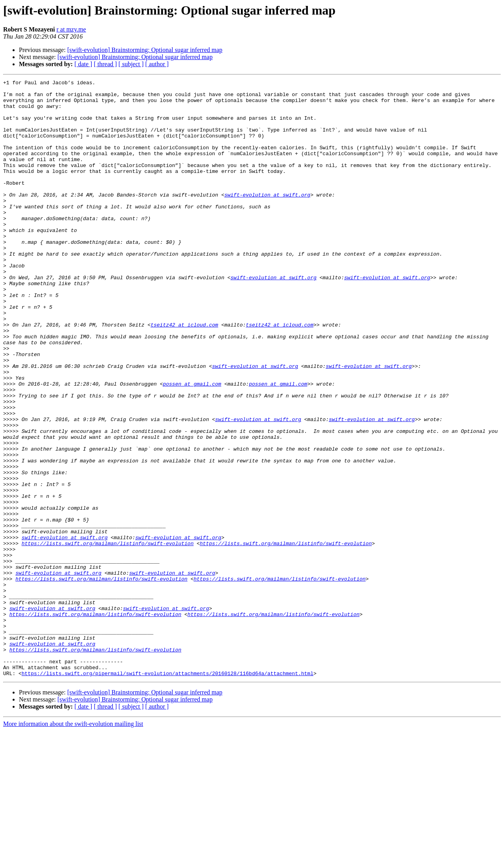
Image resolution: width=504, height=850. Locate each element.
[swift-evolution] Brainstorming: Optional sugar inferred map (145, 50)
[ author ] (157, 64)
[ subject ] (131, 64)
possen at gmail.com (192, 445)
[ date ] (83, 64)
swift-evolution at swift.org (267, 218)
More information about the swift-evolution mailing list (73, 843)
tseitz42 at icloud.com (184, 374)
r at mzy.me (71, 29)
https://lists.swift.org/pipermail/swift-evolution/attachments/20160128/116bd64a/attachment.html (168, 792)
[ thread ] (105, 64)
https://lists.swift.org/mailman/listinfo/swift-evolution (108, 637)
